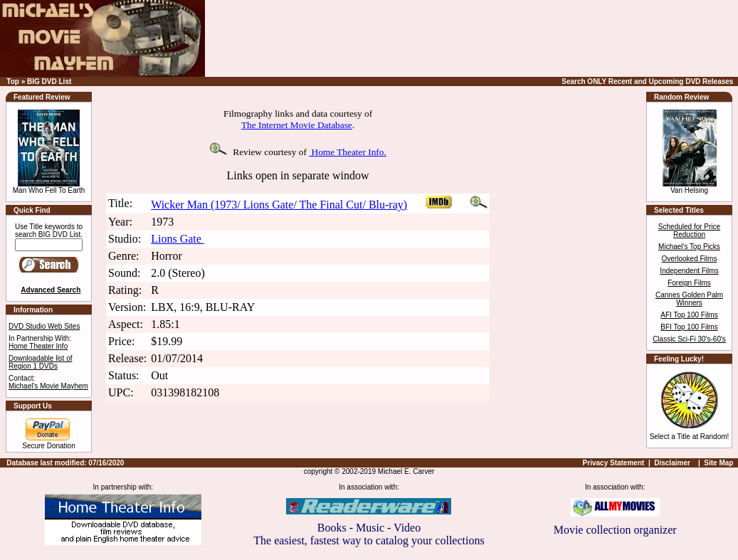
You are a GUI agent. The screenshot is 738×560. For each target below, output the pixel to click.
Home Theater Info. (348, 152)
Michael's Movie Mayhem (48, 386)
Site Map (718, 463)
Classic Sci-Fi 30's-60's (689, 339)
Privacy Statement (614, 463)
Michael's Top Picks (689, 247)
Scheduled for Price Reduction (689, 231)
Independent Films (689, 271)
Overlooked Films (690, 259)
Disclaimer (672, 463)
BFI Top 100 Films (689, 327)
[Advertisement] (510, 38)
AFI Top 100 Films (689, 315)
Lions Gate (178, 239)
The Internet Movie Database (297, 125)
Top (13, 81)
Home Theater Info (38, 346)
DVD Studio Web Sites (44, 326)
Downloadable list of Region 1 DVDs (41, 362)
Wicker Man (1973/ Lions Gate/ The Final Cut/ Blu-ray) (279, 205)
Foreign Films (689, 283)
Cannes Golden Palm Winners (689, 299)
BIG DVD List (49, 81)
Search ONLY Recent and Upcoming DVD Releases (647, 81)
